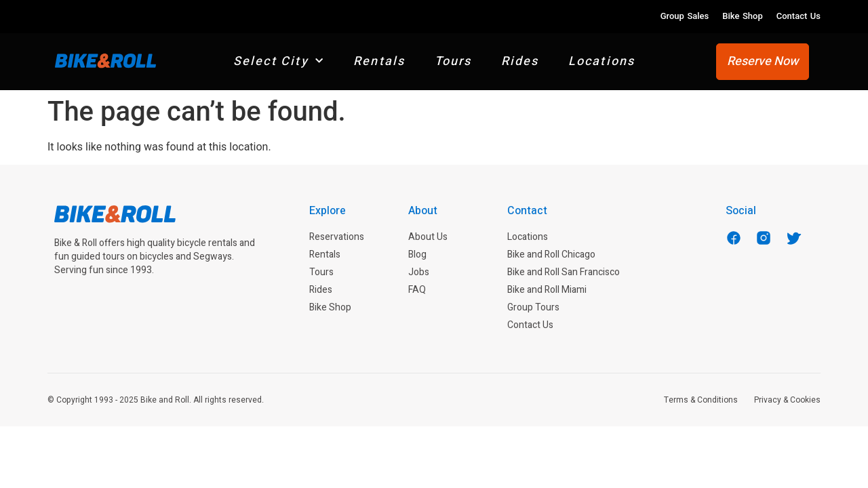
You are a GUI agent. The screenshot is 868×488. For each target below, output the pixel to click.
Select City (279, 61)
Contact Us (798, 16)
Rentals (379, 61)
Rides (520, 61)
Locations (602, 61)
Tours (453, 61)
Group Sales (685, 16)
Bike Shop (742, 16)
